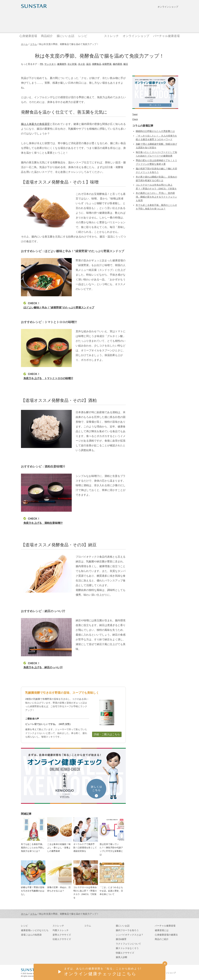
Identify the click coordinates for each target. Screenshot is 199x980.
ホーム (24, 44)
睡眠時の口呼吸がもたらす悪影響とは (155, 131)
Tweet (135, 114)
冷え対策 (72, 64)
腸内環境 (117, 64)
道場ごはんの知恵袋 (31, 935)
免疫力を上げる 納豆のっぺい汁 (43, 667)
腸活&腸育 (121, 939)
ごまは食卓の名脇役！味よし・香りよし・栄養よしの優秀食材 (59, 848)
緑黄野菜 (107, 64)
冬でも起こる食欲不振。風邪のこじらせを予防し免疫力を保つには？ (33, 848)
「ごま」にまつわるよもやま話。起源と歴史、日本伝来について (111, 891)
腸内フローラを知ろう (127, 930)
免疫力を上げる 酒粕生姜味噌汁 (43, 523)
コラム (33, 44)
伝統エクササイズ (62, 939)
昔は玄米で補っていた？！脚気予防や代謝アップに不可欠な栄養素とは (111, 849)
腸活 (126, 64)
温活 (88, 64)
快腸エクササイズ (125, 953)
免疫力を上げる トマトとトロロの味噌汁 (48, 378)
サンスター (50, 64)
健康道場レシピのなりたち (35, 930)
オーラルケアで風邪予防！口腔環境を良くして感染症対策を (85, 848)
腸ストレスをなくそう (127, 948)
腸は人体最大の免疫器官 (35, 124)
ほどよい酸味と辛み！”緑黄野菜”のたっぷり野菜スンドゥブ (59, 307)
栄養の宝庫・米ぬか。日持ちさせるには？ (59, 889)
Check (135, 119)
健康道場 (100, 20)
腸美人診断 (122, 957)
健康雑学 (62, 64)
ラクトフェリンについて (128, 944)
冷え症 (81, 64)
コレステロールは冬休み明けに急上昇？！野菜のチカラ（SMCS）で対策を (85, 892)
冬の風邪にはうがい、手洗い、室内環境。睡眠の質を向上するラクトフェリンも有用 (156, 197)
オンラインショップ (168, 7)
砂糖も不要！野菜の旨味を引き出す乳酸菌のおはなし (33, 891)
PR (41, 64)
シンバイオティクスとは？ (130, 935)
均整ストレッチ (61, 930)
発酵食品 (97, 64)
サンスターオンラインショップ (162, 973)
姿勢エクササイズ (62, 935)
